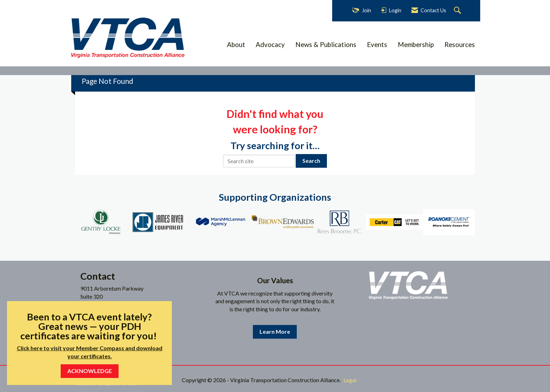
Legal (350, 380)
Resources (460, 45)
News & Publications (326, 45)
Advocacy (270, 45)
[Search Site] (458, 11)
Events (377, 45)
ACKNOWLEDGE (90, 371)
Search (311, 161)
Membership (416, 45)
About (236, 45)
